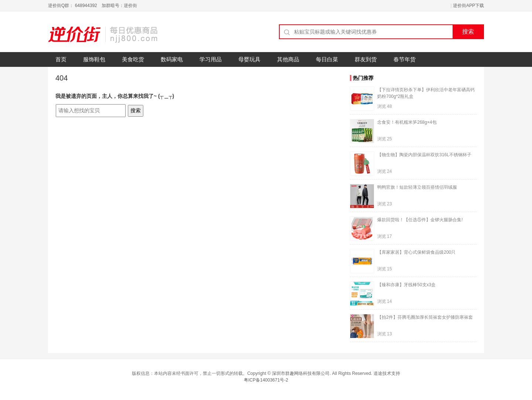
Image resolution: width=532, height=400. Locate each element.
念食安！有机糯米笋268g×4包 (407, 122)
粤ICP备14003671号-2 (266, 380)
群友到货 (366, 59)
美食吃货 (133, 59)
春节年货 (405, 59)
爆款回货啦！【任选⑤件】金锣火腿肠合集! (420, 220)
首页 (61, 59)
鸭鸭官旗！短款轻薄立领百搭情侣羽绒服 (417, 187)
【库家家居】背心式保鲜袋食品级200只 (416, 252)
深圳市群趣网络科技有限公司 (301, 373)
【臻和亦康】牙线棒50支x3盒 (406, 285)
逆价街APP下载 (468, 6)
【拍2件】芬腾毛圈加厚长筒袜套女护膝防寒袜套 (425, 317)
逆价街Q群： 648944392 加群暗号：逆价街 (93, 6)
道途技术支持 (387, 373)
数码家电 (172, 59)
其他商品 (288, 59)
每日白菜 (327, 59)
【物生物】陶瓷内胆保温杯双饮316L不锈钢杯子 (424, 155)
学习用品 (211, 59)
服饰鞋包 (94, 59)
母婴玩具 (249, 59)
